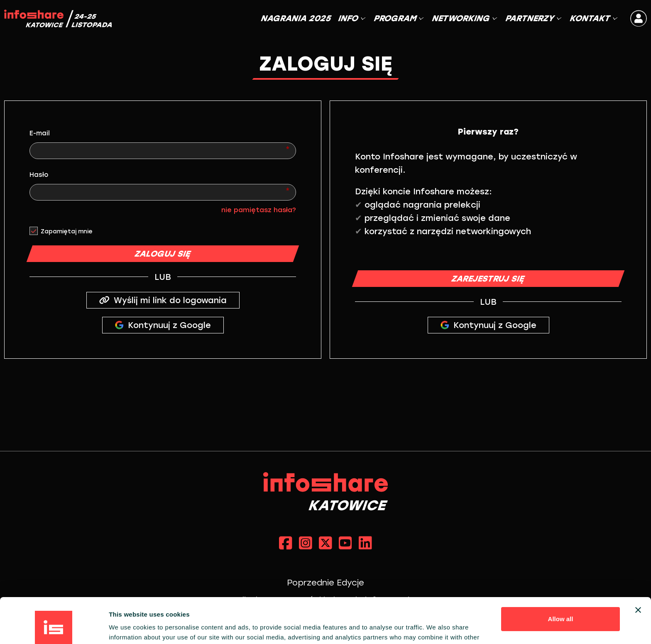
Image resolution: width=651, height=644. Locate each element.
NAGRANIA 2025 (296, 18)
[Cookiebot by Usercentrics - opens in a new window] (54, 628)
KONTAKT (593, 18)
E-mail (40, 133)
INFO (351, 18)
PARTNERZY (533, 18)
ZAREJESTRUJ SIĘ (488, 279)
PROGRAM (398, 18)
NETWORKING (464, 18)
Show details (128, 628)
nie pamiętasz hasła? (259, 210)
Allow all (561, 577)
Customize (561, 604)
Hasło (39, 175)
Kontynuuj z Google (163, 325)
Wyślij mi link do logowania (163, 300)
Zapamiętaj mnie (67, 231)
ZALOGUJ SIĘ (163, 254)
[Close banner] (638, 568)
